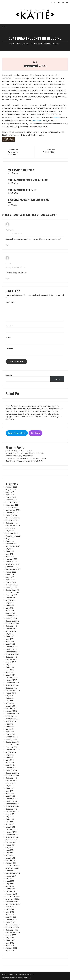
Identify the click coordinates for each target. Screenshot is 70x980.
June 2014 (10, 757)
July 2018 (9, 634)
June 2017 (10, 667)
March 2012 (11, 827)
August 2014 (11, 752)
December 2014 (12, 742)
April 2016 (10, 703)
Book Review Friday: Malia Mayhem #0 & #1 (24, 461)
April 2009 (10, 915)
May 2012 (9, 822)
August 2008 (11, 935)
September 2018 (13, 629)
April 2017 (10, 672)
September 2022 (13, 536)
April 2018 (10, 642)
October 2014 (12, 747)
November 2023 (12, 520)
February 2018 (12, 647)
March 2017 (11, 675)
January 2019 (11, 618)
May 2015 (10, 729)
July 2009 (10, 909)
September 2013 (13, 781)
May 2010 (10, 884)
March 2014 (11, 765)
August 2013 (11, 783)
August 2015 (11, 721)
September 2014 (13, 750)
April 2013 (10, 794)
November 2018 (12, 624)
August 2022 (11, 539)
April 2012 (10, 824)
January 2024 (12, 515)
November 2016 (12, 685)
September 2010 (13, 873)
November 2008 (13, 927)
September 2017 (13, 660)
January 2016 (11, 711)
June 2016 (10, 698)
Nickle (8, 264)
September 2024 (13, 510)
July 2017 (9, 665)
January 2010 (11, 894)
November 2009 (13, 899)
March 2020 (11, 582)
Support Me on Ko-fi (17, 433)
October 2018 (11, 626)
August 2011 (10, 845)
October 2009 (12, 902)
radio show (37, 121)
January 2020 (11, 587)
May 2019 (9, 608)
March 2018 (11, 644)
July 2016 (9, 696)
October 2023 (12, 523)
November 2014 (12, 745)
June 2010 (10, 881)
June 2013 (10, 788)
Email (9, 337)
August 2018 (11, 631)
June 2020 (10, 575)
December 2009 (13, 897)
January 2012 (11, 832)
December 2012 (12, 804)
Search (9, 375)
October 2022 (12, 533)
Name (9, 326)
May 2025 (10, 492)
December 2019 (12, 590)
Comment (11, 302)
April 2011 (9, 855)
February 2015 (12, 737)
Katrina (14, 173)
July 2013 (9, 786)
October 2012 (11, 809)
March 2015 (11, 734)
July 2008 (10, 938)
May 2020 (10, 577)
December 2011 (12, 835)
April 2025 (10, 495)
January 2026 (11, 487)
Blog (35, 62)
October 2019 (11, 595)
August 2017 (11, 662)
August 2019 (11, 600)
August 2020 (11, 572)
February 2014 (12, 768)
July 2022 (10, 541)
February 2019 (12, 616)
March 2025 (11, 497)
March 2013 (11, 796)
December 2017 (12, 652)
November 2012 (12, 806)
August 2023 (11, 528)
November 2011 (12, 837)
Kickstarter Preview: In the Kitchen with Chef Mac (29, 201)
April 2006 (10, 951)
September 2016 (13, 690)
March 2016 (11, 706)
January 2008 (12, 948)
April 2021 (10, 557)
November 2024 (13, 505)
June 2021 (10, 551)
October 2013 (11, 778)
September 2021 (13, 546)
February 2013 (12, 799)
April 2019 (10, 611)
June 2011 (10, 850)
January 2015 (11, 739)
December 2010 (12, 866)
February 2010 (12, 891)
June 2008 (10, 940)
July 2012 (9, 817)
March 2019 (11, 613)
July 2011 (9, 848)
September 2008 (13, 933)
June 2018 (10, 636)
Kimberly (10, 230)
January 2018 (11, 649)
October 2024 (12, 508)
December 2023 (13, 518)
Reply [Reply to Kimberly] (8, 245)
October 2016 (11, 688)
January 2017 (11, 680)
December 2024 (13, 502)
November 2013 (12, 775)
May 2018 (10, 639)
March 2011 (10, 858)
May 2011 (9, 853)
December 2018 (12, 621)
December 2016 (12, 683)
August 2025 (11, 490)
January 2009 (11, 922)
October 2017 (11, 657)
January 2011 (11, 863)
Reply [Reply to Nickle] (8, 279)
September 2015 (13, 719)
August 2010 (11, 876)
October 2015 (11, 716)
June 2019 (10, 605)
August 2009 (11, 907)
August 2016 (11, 693)
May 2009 (10, 912)
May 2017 (10, 670)
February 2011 (11, 860)
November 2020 (13, 564)
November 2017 (12, 654)
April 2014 (10, 763)
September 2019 (13, 598)
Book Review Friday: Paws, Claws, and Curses (28, 180)
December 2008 (13, 925)
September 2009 (13, 904)
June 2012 (10, 819)
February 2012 (12, 830)
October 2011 (11, 840)
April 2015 (10, 732)
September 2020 (13, 569)
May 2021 (9, 554)
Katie (44, 66)
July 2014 (9, 755)
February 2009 (12, 920)
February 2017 (12, 678)
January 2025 (11, 500)
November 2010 (12, 868)
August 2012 (11, 814)
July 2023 (10, 531)
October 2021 (11, 544)
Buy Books (35, 433)
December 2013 (12, 773)
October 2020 (12, 567)
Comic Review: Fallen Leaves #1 (21, 170)
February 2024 (12, 513)
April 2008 (10, 945)
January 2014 (11, 770)
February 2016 (12, 709)
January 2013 (11, 801)
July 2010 (9, 879)
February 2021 (12, 559)
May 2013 (9, 791)
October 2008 (12, 930)
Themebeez (25, 978)
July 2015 (9, 724)
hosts (56, 117)
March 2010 (11, 889)
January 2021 (11, 562)
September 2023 (13, 526)
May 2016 (10, 701)
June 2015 (10, 727)
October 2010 (11, 871)
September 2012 (13, 812)
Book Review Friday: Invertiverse (22, 190)
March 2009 (11, 917)
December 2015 (12, 714)
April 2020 (10, 580)
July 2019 (9, 603)
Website (10, 349)
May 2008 (10, 943)
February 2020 (12, 585)
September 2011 (12, 842)
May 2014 (10, 760)
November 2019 (12, 593)
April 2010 (10, 886)
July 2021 (9, 549)
